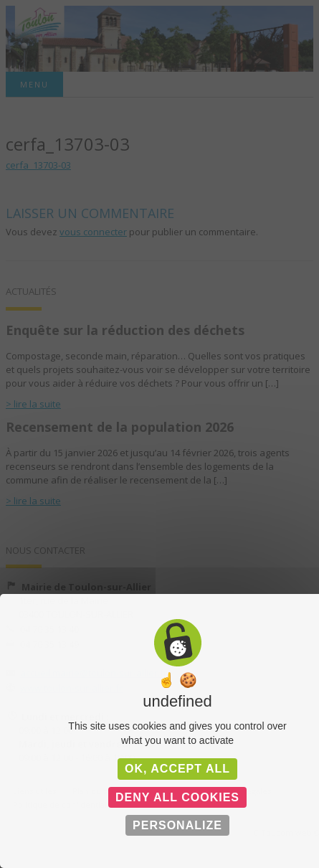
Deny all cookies (177, 797)
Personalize (177, 825)
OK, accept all (177, 769)
